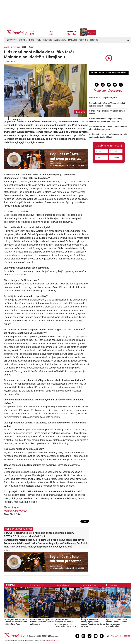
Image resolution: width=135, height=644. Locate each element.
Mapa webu (116, 636)
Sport (22, 40)
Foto (32, 40)
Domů (6, 47)
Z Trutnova (15, 47)
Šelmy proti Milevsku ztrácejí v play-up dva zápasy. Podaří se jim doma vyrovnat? (93, 623)
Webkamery (60, 40)
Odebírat (116, 158)
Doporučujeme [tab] (110, 98)
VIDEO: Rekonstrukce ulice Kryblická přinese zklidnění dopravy (39, 533)
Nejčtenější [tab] (95, 98)
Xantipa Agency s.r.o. (53, 640)
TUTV (39, 40)
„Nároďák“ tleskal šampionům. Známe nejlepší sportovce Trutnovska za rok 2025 (66, 623)
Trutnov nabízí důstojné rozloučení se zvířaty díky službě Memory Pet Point (45, 543)
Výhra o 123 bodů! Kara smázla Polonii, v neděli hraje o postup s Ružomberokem (116, 623)
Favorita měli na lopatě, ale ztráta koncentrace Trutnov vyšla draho (42, 622)
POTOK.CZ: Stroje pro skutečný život (24, 536)
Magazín (91, 33)
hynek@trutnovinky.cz (15, 511)
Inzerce (94, 40)
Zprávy (11, 40)
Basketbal (11, 585)
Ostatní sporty (39, 585)
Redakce (83, 40)
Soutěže (48, 40)
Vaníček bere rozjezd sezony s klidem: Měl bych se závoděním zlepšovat (44, 540)
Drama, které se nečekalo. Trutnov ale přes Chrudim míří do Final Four (16, 622)
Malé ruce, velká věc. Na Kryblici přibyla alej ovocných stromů (38, 547)
